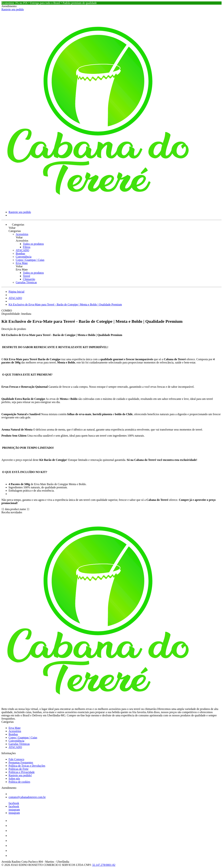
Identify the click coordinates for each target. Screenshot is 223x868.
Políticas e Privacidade (22, 772)
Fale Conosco (16, 759)
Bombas (20, 253)
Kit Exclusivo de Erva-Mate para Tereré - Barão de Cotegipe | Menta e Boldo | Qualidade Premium (65, 304)
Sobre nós (14, 779)
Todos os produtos (33, 244)
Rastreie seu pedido (13, 9)
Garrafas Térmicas (26, 282)
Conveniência (24, 257)
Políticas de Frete (18, 769)
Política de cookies (19, 782)
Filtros (27, 247)
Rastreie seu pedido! (20, 775)
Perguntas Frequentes (21, 762)
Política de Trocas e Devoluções (27, 766)
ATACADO (22, 250)
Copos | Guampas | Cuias (30, 260)
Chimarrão (29, 279)
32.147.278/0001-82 (104, 865)
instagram (14, 810)
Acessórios (22, 234)
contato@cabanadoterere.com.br (27, 797)
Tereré (27, 276)
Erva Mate (22, 263)
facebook (14, 803)
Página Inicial (16, 292)
